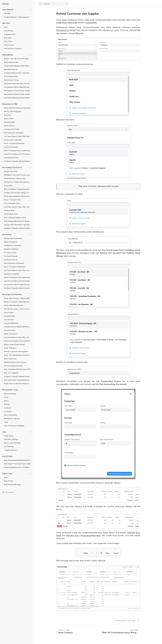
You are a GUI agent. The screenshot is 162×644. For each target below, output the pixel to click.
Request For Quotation (13, 245)
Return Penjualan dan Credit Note (17, 151)
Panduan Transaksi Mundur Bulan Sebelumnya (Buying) (18, 288)
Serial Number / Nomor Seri (15, 178)
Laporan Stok (9, 210)
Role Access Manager (13, 485)
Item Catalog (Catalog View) (15, 218)
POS (6, 27)
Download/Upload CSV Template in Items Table (18, 467)
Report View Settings (12, 443)
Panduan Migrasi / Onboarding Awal (18, 17)
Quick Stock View (11, 214)
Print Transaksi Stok (12, 203)
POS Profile (9, 31)
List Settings (9, 446)
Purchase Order (10, 253)
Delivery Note (9, 122)
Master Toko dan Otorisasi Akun (17, 59)
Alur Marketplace (11, 69)
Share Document (11, 415)
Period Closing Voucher (13, 366)
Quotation (8, 115)
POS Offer (8, 41)
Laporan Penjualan (11, 147)
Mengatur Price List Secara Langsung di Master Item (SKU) (18, 175)
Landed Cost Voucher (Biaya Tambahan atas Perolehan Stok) (18, 193)
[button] (138, 621)
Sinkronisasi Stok (11, 76)
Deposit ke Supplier (12, 274)
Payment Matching (11, 323)
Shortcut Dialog (10, 394)
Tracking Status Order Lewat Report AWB (18, 73)
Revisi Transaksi (10, 334)
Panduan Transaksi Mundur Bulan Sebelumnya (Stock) (18, 228)
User (6, 477)
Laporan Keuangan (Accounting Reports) (18, 341)
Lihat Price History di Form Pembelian (18, 281)
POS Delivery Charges (13, 49)
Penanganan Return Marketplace (17, 87)
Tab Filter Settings (11, 439)
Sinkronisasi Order (11, 62)
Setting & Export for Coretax (15, 362)
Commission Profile (12, 129)
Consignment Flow (11, 158)
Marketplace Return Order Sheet (17, 94)
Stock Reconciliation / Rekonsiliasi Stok (18, 196)
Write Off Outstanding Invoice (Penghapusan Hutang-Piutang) (18, 355)
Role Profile (9, 481)
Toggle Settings (10, 450)
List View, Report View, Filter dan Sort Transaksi (18, 136)
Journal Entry (9, 320)
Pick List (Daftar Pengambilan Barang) (18, 189)
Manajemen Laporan (12, 419)
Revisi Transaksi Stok (12, 200)
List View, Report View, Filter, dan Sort (18, 207)
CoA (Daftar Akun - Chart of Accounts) (18, 309)
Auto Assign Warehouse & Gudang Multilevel (18, 221)
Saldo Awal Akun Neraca (13, 305)
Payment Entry (9, 316)
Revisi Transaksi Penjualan (14, 143)
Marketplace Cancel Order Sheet (17, 91)
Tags (6, 422)
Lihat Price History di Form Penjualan (18, 154)
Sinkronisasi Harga (11, 80)
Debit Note (72, 23)
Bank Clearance (10, 359)
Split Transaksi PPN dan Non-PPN (17, 369)
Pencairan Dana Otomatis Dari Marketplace (18, 84)
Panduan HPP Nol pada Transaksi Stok (18, 225)
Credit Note (61, 23)
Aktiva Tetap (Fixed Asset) (14, 344)
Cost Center (9, 312)
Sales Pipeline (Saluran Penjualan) (17, 108)
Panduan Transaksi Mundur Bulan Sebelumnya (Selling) (18, 161)
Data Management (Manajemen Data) (18, 460)
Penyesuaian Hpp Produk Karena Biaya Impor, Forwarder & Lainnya (18, 285)
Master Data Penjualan (13, 111)
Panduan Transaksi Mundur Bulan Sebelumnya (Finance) (18, 376)
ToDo (6, 397)
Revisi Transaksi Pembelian (15, 267)
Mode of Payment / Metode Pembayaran (18, 302)
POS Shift (8, 38)
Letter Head (9, 436)
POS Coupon (9, 45)
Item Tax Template (11, 373)
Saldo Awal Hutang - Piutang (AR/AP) (18, 298)
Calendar (8, 408)
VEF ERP (7, 14)
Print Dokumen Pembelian (14, 263)
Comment (8, 411)
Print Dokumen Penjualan (14, 133)
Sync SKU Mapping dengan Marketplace (18, 98)
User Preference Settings (14, 426)
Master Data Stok (11, 171)
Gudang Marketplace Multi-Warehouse (18, 66)
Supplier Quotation (11, 249)
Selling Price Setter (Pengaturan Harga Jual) (18, 182)
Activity (7, 404)
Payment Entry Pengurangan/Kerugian (83, 535)
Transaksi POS (10, 34)
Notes (6, 401)
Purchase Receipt (11, 256)
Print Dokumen (10, 330)
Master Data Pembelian (13, 238)
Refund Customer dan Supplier (16, 352)
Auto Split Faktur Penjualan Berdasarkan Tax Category (18, 380)
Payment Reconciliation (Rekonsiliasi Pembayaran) (18, 327)
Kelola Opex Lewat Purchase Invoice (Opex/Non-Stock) (18, 384)
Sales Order (9, 119)
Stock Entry (8, 186)
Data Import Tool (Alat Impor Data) (17, 464)
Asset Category (10, 348)
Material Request (11, 242)
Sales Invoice (9, 126)
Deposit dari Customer (13, 140)
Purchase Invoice (11, 260)
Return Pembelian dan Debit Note (17, 277)
